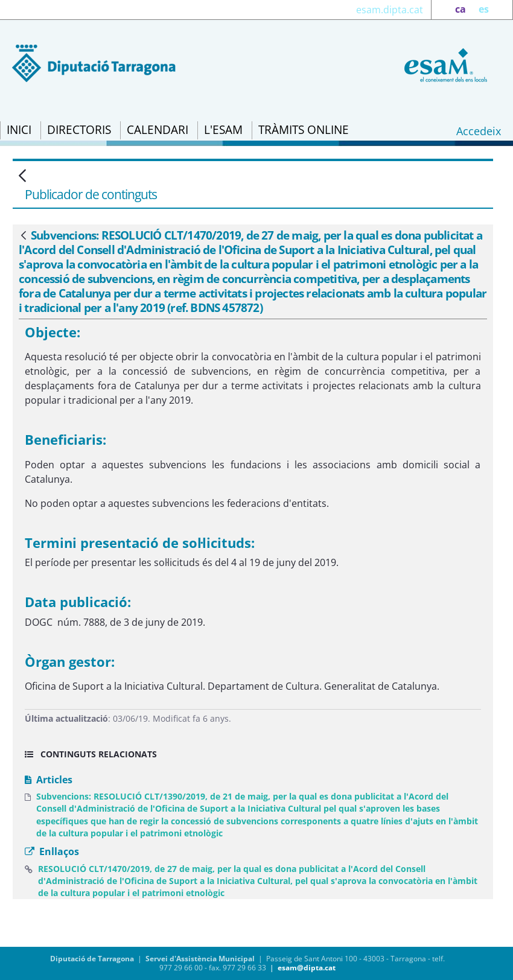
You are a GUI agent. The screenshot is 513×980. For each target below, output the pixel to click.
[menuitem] (19, 130)
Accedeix (479, 131)
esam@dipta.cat (307, 968)
